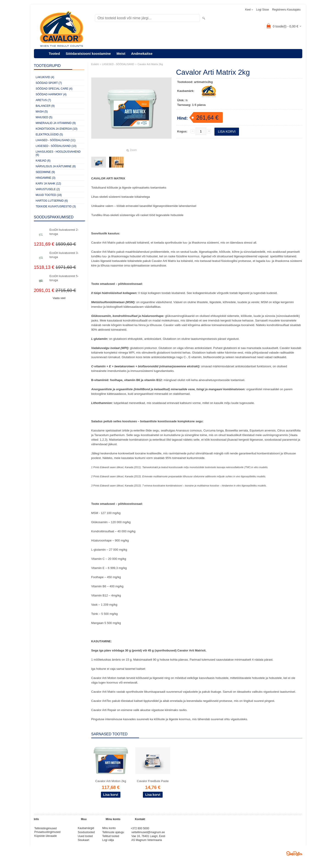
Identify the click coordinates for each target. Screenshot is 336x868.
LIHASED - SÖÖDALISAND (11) (56, 140)
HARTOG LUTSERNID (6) (52, 201)
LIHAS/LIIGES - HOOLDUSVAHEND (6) (58, 153)
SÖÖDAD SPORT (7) (49, 83)
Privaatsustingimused (47, 833)
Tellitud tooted (111, 837)
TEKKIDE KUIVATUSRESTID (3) (56, 206)
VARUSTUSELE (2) (48, 189)
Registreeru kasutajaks (286, 10)
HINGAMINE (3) (46, 178)
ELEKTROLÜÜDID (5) (49, 135)
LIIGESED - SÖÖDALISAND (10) (56, 146)
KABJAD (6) (43, 161)
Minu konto (109, 829)
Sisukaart (83, 842)
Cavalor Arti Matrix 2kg (150, 64)
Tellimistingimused (46, 829)
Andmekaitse (142, 54)
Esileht (95, 64)
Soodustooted (86, 833)
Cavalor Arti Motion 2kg (111, 781)
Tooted (54, 54)
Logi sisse (262, 10)
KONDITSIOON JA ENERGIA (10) (57, 129)
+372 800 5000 (140, 829)
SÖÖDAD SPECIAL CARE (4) (54, 89)
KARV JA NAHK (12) (48, 184)
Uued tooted (85, 837)
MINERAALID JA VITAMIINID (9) (56, 123)
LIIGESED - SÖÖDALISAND (118, 64)
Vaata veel (59, 298)
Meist (121, 54)
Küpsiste (40, 837)
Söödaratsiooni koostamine (88, 54)
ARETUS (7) (43, 100)
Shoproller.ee (294, 855)
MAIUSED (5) (44, 117)
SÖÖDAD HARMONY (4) (51, 94)
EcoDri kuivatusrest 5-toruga (64, 278)
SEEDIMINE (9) (45, 172)
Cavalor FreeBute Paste (153, 781)
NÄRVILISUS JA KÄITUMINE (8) (56, 166)
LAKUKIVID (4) (45, 77)
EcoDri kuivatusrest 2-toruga (64, 232)
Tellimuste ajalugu (113, 833)
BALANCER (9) (45, 106)
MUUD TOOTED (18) (49, 195)
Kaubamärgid (86, 829)
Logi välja (108, 842)
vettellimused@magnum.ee (148, 833)
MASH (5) (42, 112)
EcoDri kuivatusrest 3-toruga (64, 255)
